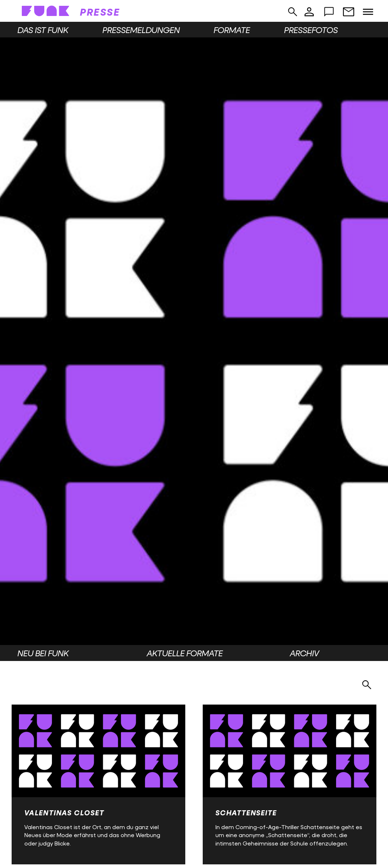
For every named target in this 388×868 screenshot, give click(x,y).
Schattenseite (246, 813)
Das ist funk (43, 30)
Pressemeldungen (141, 30)
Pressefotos (311, 30)
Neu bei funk (43, 653)
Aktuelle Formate (185, 653)
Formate (232, 30)
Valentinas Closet (64, 813)
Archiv (304, 653)
